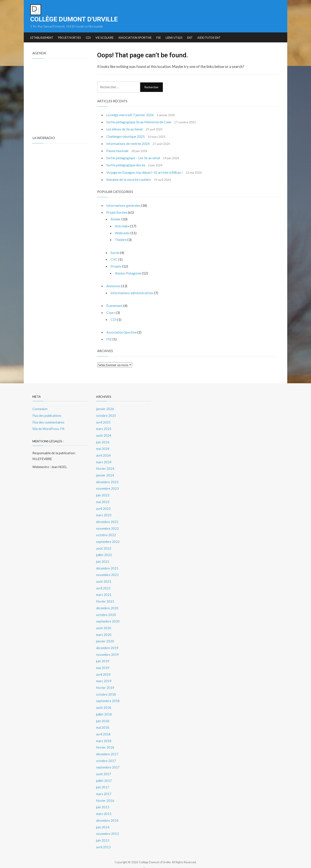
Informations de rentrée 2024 (128, 144)
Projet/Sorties (70, 38)
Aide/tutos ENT (209, 38)
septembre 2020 (108, 615)
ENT (190, 38)
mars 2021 (104, 589)
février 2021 (105, 596)
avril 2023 (104, 505)
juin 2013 (103, 829)
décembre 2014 (107, 810)
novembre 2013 (107, 823)
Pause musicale (117, 151)
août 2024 (104, 433)
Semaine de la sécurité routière (129, 180)
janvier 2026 (105, 408)
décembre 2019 (107, 641)
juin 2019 (103, 654)
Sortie (115, 252)
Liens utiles (174, 38)
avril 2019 (104, 667)
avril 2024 (104, 453)
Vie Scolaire (105, 38)
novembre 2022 (107, 524)
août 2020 (104, 622)
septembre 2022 (108, 537)
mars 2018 (104, 732)
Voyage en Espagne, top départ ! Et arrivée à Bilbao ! (145, 172)
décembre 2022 (107, 518)
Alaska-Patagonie (128, 272)
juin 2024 (103, 440)
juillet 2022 (104, 550)
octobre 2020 (106, 609)
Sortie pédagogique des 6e (126, 165)
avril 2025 (104, 420)
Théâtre (121, 239)
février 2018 (105, 738)
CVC (114, 259)
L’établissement (42, 38)
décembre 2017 (107, 745)
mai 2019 (103, 661)
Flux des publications (47, 414)
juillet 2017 (104, 771)
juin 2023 (103, 492)
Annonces (113, 285)
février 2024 (105, 466)
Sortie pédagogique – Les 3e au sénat (133, 158)
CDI (88, 38)
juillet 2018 (104, 706)
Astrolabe (122, 226)
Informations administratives (132, 292)
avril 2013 (104, 836)
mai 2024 (103, 446)
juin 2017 (103, 777)
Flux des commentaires (49, 420)
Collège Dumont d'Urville (74, 19)
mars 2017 (104, 784)
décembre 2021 (107, 563)
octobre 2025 (106, 414)
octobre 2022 (106, 531)
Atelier (116, 219)
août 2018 (104, 700)
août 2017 (104, 764)
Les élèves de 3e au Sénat (125, 129)
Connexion (40, 408)
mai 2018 (103, 719)
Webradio (122, 233)
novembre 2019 (107, 648)
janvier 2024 (105, 472)
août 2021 (104, 576)
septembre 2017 (108, 758)
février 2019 (105, 680)
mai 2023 (103, 498)
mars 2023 (104, 511)
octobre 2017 (106, 751)
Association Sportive (135, 38)
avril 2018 (104, 725)
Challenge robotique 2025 (126, 137)
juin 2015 (103, 797)
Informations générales (123, 206)
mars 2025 (104, 427)
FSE (159, 38)
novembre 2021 (107, 570)
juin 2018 (103, 712)
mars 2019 (104, 674)
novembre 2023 (107, 485)
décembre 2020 (107, 602)
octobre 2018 (106, 687)
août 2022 (104, 544)
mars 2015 (104, 803)
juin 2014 (103, 816)
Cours (111, 312)
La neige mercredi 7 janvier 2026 (130, 115)
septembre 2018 (108, 693)
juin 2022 (103, 557)
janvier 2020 (105, 635)
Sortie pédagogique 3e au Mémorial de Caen (139, 122)
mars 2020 (104, 628)
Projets (116, 266)
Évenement (114, 305)
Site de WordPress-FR (48, 427)
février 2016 (105, 790)
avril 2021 (104, 583)
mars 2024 (104, 459)
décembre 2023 (107, 479)
